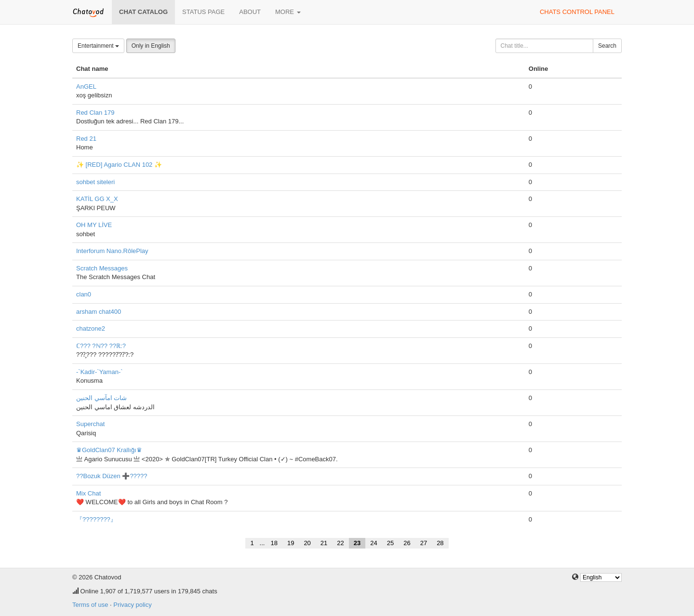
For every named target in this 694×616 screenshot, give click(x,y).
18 (274, 543)
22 (340, 543)
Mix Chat (88, 493)
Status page (203, 12)
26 (407, 543)
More (288, 12)
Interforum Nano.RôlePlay (112, 251)
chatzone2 (91, 328)
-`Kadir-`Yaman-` (100, 372)
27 (424, 543)
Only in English (151, 46)
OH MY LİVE (94, 225)
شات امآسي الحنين (101, 398)
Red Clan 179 (95, 113)
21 (324, 543)
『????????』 (96, 519)
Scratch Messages (102, 268)
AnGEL (86, 87)
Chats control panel (577, 12)
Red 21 (86, 139)
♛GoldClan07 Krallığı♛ (109, 450)
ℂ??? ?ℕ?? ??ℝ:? (101, 346)
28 (440, 543)
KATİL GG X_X (97, 199)
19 (291, 543)
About (250, 12)
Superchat (90, 424)
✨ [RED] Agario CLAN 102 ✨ (119, 165)
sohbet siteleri (95, 182)
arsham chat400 (99, 312)
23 (357, 543)
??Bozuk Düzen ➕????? (112, 476)
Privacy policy (132, 605)
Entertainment (98, 46)
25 (390, 543)
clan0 (84, 294)
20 (307, 543)
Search (607, 46)
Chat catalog (143, 12)
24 (374, 543)
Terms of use (90, 605)
